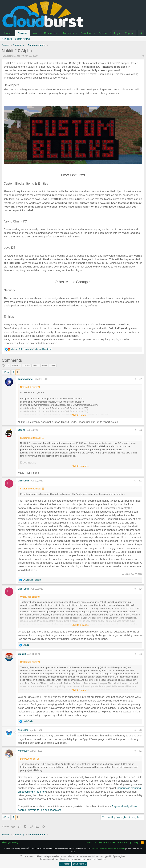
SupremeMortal (12, 56)
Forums (23, 33)
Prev (7, 372)
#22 (141, 430)
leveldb (36, 366)
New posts (7, 39)
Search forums (23, 39)
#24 (141, 589)
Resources (50, 33)
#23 (141, 481)
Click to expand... (80, 415)
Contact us (91, 842)
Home (8, 33)
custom (26, 366)
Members (69, 33)
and (32, 580)
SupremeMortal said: (31, 438)
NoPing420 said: (28, 387)
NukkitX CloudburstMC (109, 849)
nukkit (53, 366)
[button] (14, 33)
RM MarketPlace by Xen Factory (73, 849)
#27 (141, 751)
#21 (141, 379)
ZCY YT (22, 430)
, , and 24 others (31, 349)
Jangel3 (22, 654)
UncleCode (23, 481)
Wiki (35, 33)
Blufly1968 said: (28, 759)
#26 (141, 730)
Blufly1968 (23, 730)
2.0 (8, 366)
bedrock (16, 366)
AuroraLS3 (23, 751)
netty (44, 366)
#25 (141, 654)
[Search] (141, 33)
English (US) (10, 842)
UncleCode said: (28, 597)
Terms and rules (107, 842)
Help (136, 842)
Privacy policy (124, 842)
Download (86, 33)
